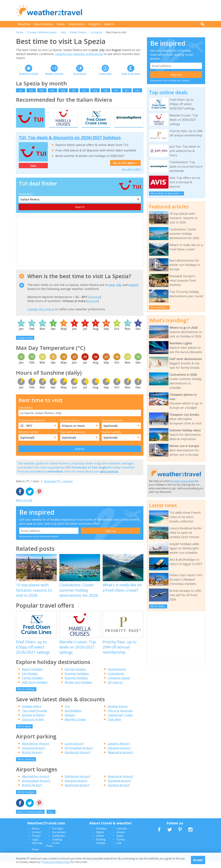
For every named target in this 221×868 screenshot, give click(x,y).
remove (95, 303)
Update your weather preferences (79, 54)
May (63, 90)
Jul (84, 90)
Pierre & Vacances (120, 717)
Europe (32, 32)
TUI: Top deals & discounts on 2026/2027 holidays (70, 144)
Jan (21, 90)
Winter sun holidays (78, 688)
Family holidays (32, 684)
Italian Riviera (78, 32)
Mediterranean (48, 32)
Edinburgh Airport (77, 758)
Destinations (44, 24)
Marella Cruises (75, 726)
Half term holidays (35, 688)
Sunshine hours (70, 426)
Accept (198, 860)
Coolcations (116, 680)
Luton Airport (74, 750)
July (119, 291)
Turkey (121, 846)
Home (20, 32)
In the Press (53, 851)
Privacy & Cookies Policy (56, 862)
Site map (37, 849)
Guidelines (59, 842)
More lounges (26, 798)
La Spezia (96, 32)
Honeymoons (117, 675)
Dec (137, 90)
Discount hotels (33, 726)
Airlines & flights (33, 721)
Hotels (100, 842)
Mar (42, 90)
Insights (94, 24)
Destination (26, 200)
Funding (57, 846)
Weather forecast (54, 74)
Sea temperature (112, 426)
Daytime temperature (32, 426)
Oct (116, 90)
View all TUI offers (131, 176)
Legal (35, 846)
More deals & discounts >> (166, 193)
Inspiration (77, 24)
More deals (24, 733)
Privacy (36, 842)
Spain (120, 842)
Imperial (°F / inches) (58, 488)
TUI (67, 713)
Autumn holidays (76, 684)
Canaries (122, 835)
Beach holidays (32, 675)
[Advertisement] (146, 10)
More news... (158, 606)
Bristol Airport (32, 758)
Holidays (101, 835)
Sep (106, 90)
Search (109, 24)
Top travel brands (34, 717)
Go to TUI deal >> (125, 169)
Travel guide (105, 74)
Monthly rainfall (28, 438)
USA (119, 849)
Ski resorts (115, 688)
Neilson (70, 721)
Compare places (119, 684)
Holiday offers (31, 713)
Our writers (59, 838)
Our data (58, 835)
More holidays (26, 695)
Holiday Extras (118, 713)
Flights (100, 838)
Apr (53, 90)
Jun (74, 90)
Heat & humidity (111, 438)
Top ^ (51, 818)
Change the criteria (41, 315)
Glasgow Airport (119, 754)
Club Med (114, 726)
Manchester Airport (36, 750)
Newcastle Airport (120, 758)
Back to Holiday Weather (30, 818)
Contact (37, 838)
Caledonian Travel (120, 721)
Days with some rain (72, 438)
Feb (31, 90)
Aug (95, 90)
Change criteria (25, 344)
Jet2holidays (73, 717)
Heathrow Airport (77, 791)
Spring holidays (75, 675)
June (112, 291)
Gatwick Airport (119, 750)
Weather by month (29, 74)
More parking (26, 765)
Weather (24, 24)
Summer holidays (77, 680)
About (36, 835)
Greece (121, 838)
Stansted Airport (34, 754)
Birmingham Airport (79, 754)
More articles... (159, 307)
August (133, 291)
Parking (101, 846)
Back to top (24, 506)
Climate (101, 849)
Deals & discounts (131, 74)
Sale (33, 172)
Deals (61, 24)
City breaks (30, 680)
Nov (127, 90)
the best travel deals (182, 481)
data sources (109, 478)
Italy (63, 32)
